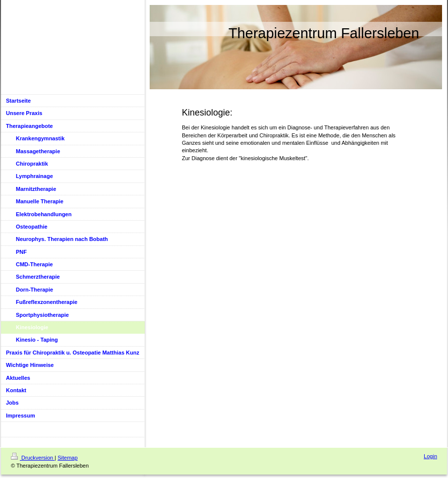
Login (430, 456)
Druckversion (33, 458)
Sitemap (67, 458)
